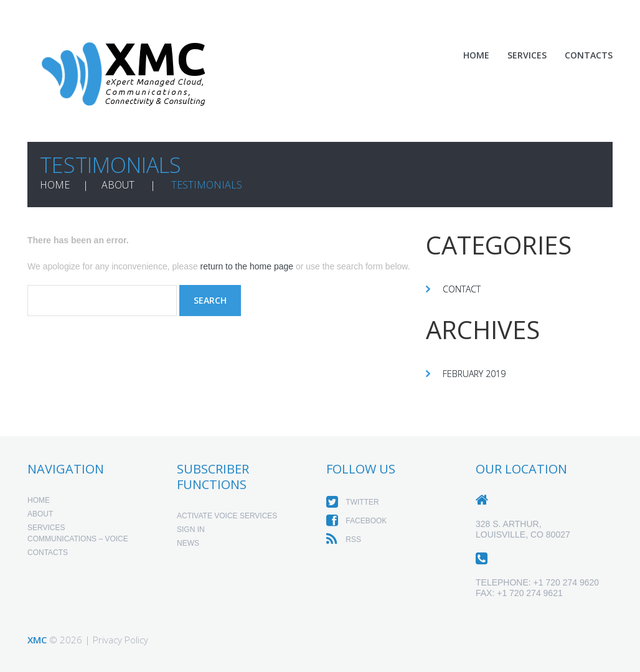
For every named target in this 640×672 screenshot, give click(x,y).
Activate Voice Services (227, 516)
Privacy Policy (120, 640)
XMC (37, 640)
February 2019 (474, 374)
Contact (462, 289)
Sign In (191, 530)
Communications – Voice (78, 539)
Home (476, 55)
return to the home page (247, 266)
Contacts (589, 55)
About (118, 185)
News (188, 543)
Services (527, 55)
